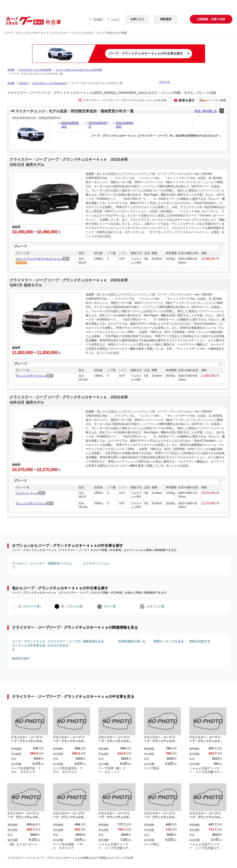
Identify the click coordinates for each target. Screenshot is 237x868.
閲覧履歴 (166, 19)
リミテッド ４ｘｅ (27, 493)
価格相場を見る (93, 641)
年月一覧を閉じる (206, 111)
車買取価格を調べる (132, 641)
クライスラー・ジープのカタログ (50, 83)
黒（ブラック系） (73, 606)
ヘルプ (115, 19)
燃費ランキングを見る (169, 641)
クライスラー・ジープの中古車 (35, 70)
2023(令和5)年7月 (98, 125)
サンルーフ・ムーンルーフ (29, 565)
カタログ (23, 83)
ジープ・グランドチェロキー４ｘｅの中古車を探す (29, 645)
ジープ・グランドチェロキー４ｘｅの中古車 (79, 70)
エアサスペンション (96, 563)
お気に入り (137, 19)
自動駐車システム (59, 563)
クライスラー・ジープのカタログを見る (64, 643)
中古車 (11, 70)
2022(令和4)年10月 (125, 125)
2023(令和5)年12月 (70, 125)
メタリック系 (155, 606)
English (98, 19)
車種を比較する (200, 641)
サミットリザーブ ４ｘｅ (31, 376)
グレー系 (110, 606)
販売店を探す (21, 658)
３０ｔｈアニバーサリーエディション (39, 259)
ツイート (165, 82)
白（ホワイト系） (31, 606)
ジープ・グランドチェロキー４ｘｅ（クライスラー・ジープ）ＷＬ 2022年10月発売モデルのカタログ (155, 136)
